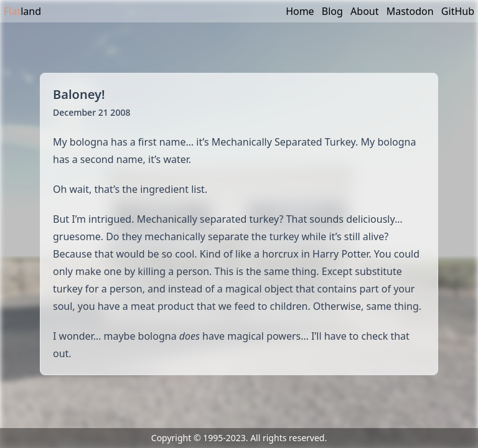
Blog (332, 11)
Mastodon (410, 11)
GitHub (458, 11)
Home (300, 11)
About (364, 11)
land (22, 11)
